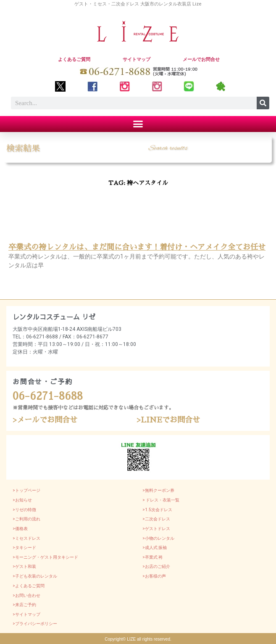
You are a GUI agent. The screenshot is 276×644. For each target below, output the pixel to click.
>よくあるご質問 (29, 586)
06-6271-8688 (48, 396)
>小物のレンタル (158, 538)
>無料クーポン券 (158, 490)
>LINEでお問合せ (168, 420)
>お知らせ (22, 500)
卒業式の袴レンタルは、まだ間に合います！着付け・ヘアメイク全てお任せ (137, 247)
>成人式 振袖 (155, 548)
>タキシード (24, 548)
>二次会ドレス (156, 519)
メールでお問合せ (201, 59)
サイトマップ (137, 59)
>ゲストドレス (156, 529)
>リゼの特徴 (24, 510)
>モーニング (24, 557)
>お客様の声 (154, 576)
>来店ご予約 (24, 605)
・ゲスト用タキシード (57, 557)
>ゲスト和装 (24, 566)
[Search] (263, 103)
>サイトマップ (26, 614)
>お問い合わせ (26, 595)
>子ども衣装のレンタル (35, 576)
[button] (138, 124)
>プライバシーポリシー (35, 624)
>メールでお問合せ (45, 420)
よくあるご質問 (74, 59)
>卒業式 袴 (152, 557)
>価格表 (20, 529)
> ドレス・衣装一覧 (161, 500)
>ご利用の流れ (26, 519)
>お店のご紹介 (156, 566)
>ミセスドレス (26, 538)
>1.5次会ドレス (157, 510)
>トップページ (26, 490)
